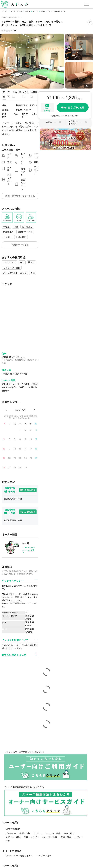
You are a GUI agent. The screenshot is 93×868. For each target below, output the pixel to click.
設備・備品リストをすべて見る (20, 196)
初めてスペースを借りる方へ (19, 856)
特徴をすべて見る (20, 245)
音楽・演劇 (66, 837)
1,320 (29, 512)
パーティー (11, 834)
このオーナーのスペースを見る (28, 550)
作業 (8, 841)
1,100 (29, 490)
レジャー (79, 837)
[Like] (90, 22)
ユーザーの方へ (44, 856)
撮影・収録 (25, 834)
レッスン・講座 (53, 834)
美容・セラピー (31, 837)
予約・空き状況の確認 (73, 108)
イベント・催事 (50, 837)
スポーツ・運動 (13, 837)
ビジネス (38, 834)
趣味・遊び (69, 834)
